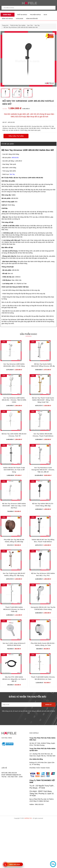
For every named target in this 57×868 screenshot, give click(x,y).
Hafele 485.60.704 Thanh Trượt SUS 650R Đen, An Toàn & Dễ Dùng (14, 470)
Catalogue (20, 19)
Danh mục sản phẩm (7, 15)
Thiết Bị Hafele (22, 15)
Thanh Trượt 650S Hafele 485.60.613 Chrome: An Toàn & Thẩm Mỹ (14, 609)
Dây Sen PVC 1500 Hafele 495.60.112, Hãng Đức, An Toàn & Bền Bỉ (14, 679)
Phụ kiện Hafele (35, 15)
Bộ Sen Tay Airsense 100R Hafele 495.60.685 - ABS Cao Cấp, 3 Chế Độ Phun (14, 506)
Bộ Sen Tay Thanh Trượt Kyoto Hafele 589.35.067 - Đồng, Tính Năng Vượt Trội (43, 400)
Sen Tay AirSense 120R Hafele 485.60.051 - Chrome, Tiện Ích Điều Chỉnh (14, 400)
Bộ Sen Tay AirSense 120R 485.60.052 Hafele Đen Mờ (21, 27)
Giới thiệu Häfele (7, 738)
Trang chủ (5, 25)
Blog (45, 15)
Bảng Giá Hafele (7, 19)
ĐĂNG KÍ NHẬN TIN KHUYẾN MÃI (28, 697)
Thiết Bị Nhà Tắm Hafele (18, 25)
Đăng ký (49, 705)
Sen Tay (37, 25)
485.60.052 (15, 158)
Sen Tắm (30, 25)
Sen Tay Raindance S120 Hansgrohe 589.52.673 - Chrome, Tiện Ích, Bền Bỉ (43, 470)
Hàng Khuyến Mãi (32, 19)
